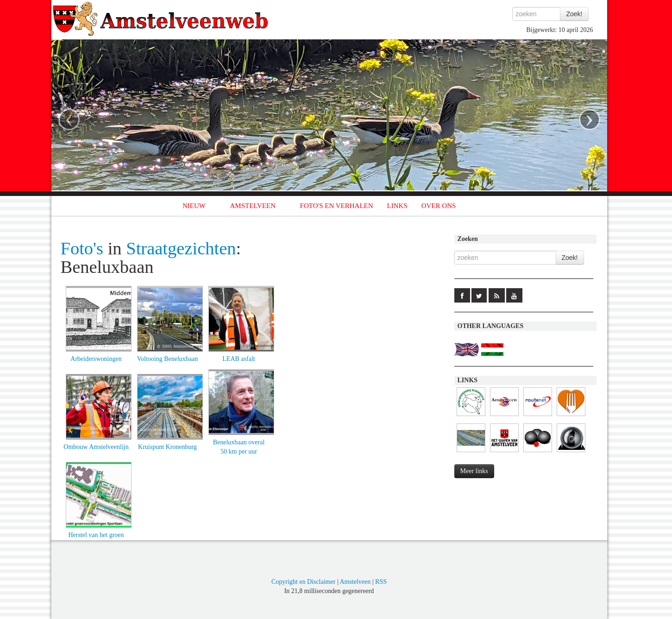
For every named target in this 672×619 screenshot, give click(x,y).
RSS (381, 582)
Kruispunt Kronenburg (167, 447)
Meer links (474, 471)
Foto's (82, 248)
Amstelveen (355, 582)
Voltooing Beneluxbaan (168, 359)
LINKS (397, 206)
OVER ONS (439, 206)
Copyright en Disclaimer (303, 582)
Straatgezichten (181, 248)
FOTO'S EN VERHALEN (337, 206)
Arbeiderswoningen (96, 359)
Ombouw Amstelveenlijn (96, 447)
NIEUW (194, 206)
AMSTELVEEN (253, 206)
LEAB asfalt (239, 359)
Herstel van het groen (96, 535)
